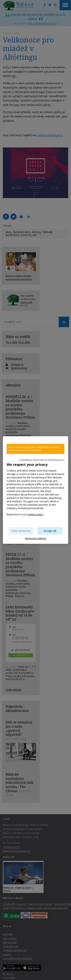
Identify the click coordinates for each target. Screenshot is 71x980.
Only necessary (21, 531)
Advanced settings (35, 538)
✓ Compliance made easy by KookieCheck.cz (41, 460)
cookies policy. (35, 514)
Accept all (50, 531)
